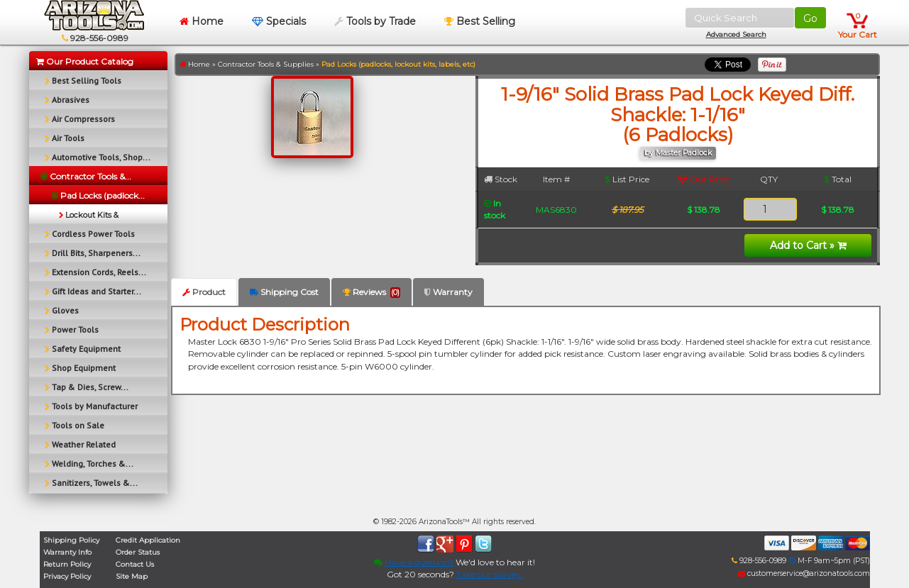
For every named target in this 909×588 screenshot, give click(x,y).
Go (810, 18)
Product (204, 292)
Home (202, 21)
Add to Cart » (808, 245)
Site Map (132, 576)
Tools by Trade (375, 21)
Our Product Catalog (85, 61)
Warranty (448, 292)
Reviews (371, 292)
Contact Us (135, 564)
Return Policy (67, 564)
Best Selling (480, 21)
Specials (279, 21)
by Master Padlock (678, 153)
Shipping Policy (71, 540)
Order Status (138, 552)
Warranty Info (67, 552)
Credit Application (148, 540)
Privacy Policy (67, 576)
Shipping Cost (284, 292)
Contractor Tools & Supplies (266, 64)
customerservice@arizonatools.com (804, 573)
